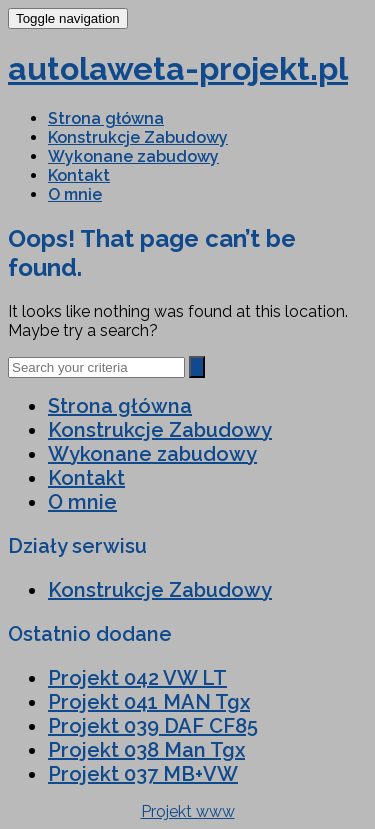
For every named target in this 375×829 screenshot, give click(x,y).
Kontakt (79, 175)
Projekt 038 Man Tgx (146, 750)
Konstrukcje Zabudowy (138, 137)
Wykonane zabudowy (133, 156)
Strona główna (106, 118)
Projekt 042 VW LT (137, 678)
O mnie (75, 194)
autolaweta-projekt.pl (178, 68)
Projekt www (188, 811)
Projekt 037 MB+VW (143, 774)
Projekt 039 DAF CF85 (153, 726)
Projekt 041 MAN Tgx (149, 702)
